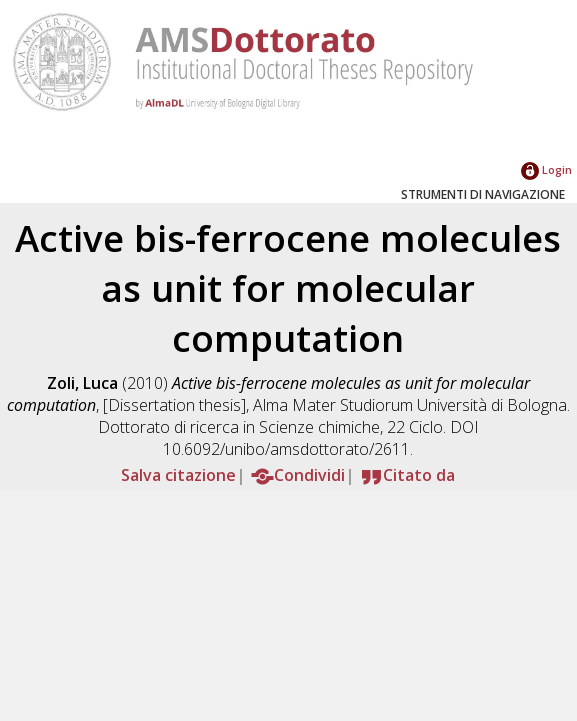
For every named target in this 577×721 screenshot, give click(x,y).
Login (546, 169)
